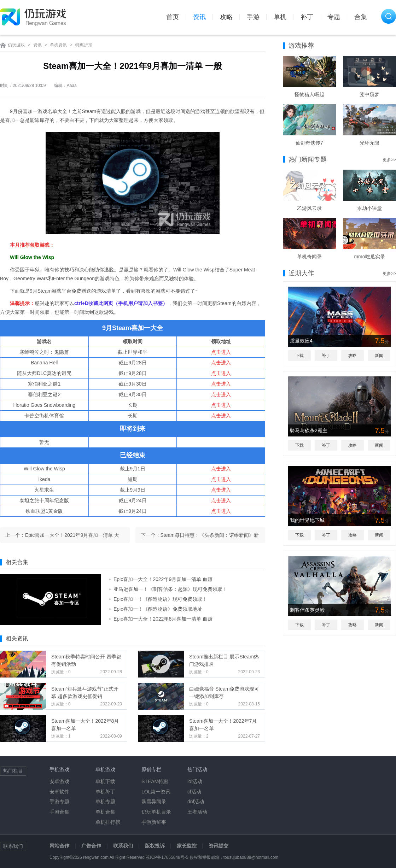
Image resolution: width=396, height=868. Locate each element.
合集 (361, 17)
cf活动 (194, 792)
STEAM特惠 (155, 781)
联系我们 (123, 846)
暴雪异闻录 (154, 802)
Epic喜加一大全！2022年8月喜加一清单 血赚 (163, 619)
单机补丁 (105, 792)
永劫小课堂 (369, 208)
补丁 (307, 17)
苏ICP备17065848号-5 (167, 857)
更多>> (389, 160)
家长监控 (187, 846)
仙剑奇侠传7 (309, 143)
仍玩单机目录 (156, 812)
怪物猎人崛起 (309, 94)
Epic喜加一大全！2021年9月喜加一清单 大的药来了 (72, 538)
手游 (253, 17)
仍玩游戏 (16, 45)
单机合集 (105, 812)
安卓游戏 (59, 781)
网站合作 (59, 846)
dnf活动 (196, 802)
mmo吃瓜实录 (369, 257)
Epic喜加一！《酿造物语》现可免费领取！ (160, 599)
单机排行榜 (108, 822)
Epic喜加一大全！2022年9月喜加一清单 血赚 (163, 579)
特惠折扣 (84, 45)
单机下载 (105, 781)
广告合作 (91, 846)
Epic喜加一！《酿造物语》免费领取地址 (158, 609)
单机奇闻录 (309, 257)
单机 (280, 17)
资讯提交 (219, 846)
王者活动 (197, 812)
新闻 (379, 356)
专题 (334, 17)
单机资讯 (58, 45)
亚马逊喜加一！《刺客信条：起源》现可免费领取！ (170, 589)
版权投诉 (155, 846)
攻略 (226, 17)
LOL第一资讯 (156, 792)
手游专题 (59, 802)
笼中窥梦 (369, 94)
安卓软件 (59, 792)
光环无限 (369, 143)
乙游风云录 (309, 208)
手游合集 (59, 812)
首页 (173, 17)
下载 (299, 356)
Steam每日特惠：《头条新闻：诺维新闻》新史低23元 (210, 538)
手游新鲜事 (154, 822)
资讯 (199, 17)
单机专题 (105, 802)
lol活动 (195, 781)
